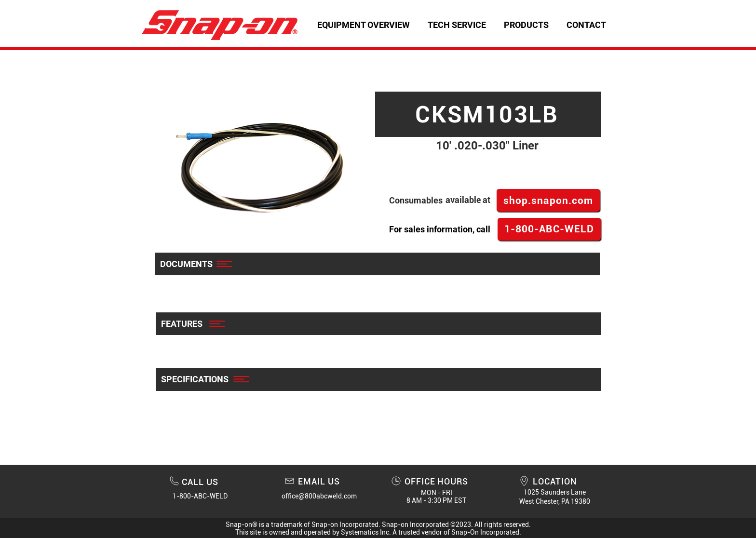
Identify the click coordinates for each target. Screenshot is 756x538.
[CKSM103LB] (488, 114)
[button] (457, 25)
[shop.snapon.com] (548, 200)
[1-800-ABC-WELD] (549, 229)
